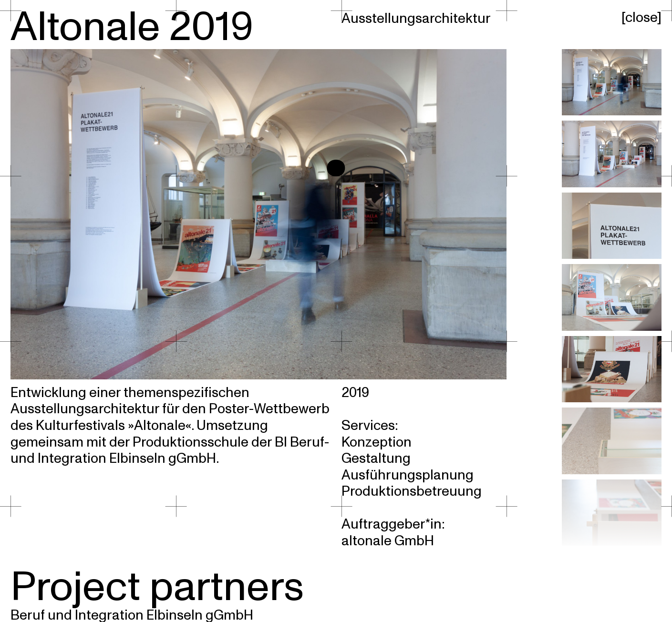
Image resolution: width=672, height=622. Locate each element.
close (641, 18)
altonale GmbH (388, 541)
